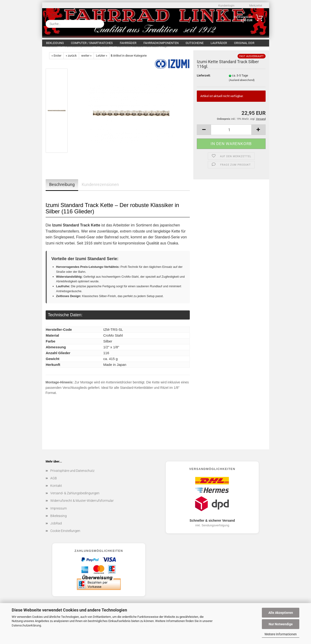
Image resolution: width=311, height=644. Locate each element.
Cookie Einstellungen (65, 536)
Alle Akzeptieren (281, 613)
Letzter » (102, 60)
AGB (54, 483)
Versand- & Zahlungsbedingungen (75, 498)
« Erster (56, 60)
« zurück (71, 60)
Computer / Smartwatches (92, 43)
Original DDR (244, 43)
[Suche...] (99, 24)
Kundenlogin (226, 6)
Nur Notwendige (281, 624)
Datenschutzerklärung (26, 625)
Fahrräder (128, 43)
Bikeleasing (59, 521)
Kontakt (56, 491)
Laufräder (219, 43)
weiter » (86, 60)
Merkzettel (255, 6)
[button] (204, 135)
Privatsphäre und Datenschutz (72, 476)
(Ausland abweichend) (242, 85)
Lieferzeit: (204, 80)
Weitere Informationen (281, 634)
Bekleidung (55, 43)
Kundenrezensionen (100, 189)
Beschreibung (62, 189)
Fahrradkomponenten (161, 43)
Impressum (59, 513)
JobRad (56, 528)
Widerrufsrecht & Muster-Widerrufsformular (82, 506)
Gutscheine (195, 43)
